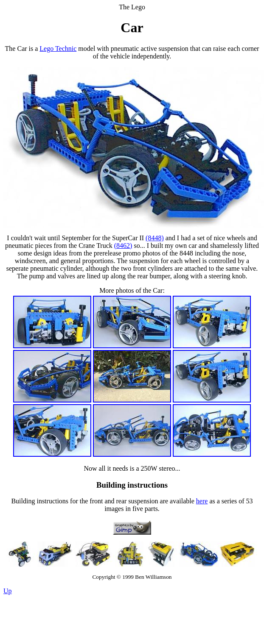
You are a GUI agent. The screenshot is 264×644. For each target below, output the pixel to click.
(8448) (155, 238)
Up (8, 591)
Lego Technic (58, 49)
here (202, 501)
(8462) (123, 246)
